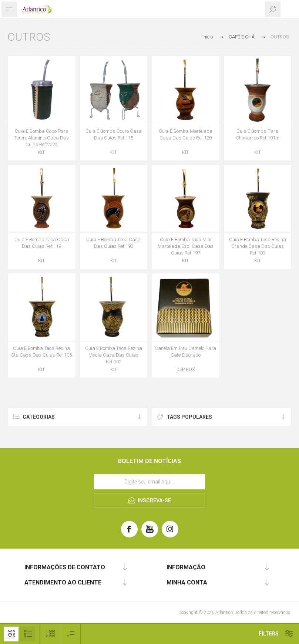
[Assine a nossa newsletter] (149, 482)
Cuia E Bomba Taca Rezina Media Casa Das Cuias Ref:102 (114, 355)
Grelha (11, 634)
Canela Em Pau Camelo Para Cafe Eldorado (185, 352)
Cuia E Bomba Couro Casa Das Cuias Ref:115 (114, 134)
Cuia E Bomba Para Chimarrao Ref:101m (258, 134)
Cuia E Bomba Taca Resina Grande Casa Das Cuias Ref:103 (258, 246)
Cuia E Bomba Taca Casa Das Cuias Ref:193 (113, 243)
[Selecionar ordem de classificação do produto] (70, 634)
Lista (28, 634)
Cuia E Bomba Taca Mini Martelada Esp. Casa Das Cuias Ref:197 (186, 246)
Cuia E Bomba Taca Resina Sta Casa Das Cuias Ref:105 (41, 352)
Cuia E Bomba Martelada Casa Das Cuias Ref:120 (186, 134)
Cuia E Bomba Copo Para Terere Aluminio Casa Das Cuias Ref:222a (42, 138)
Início (208, 37)
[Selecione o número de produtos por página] (50, 634)
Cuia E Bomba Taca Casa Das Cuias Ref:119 (42, 243)
